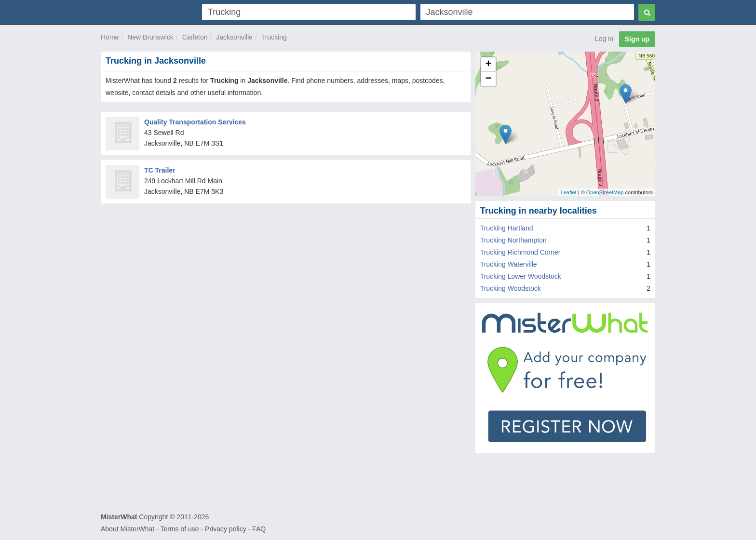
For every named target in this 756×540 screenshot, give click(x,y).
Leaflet (569, 192)
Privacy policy (226, 529)
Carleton (195, 37)
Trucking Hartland (507, 228)
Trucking (274, 37)
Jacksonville (234, 37)
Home (110, 37)
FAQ (259, 529)
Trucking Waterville (509, 264)
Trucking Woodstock (511, 288)
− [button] (489, 79)
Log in (604, 39)
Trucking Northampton (513, 240)
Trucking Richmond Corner (520, 252)
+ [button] (489, 65)
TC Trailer (160, 170)
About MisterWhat (128, 529)
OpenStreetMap (605, 192)
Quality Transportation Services (195, 122)
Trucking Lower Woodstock (521, 276)
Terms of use (179, 529)
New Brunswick (150, 37)
